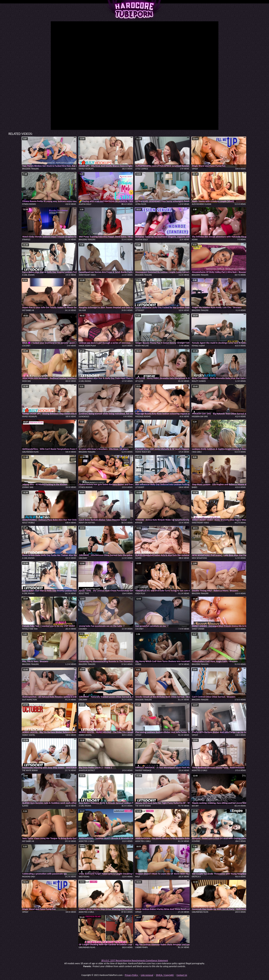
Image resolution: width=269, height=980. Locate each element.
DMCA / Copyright (165, 975)
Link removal (147, 975)
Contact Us (182, 975)
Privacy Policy (132, 975)
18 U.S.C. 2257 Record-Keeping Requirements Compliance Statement (134, 960)
